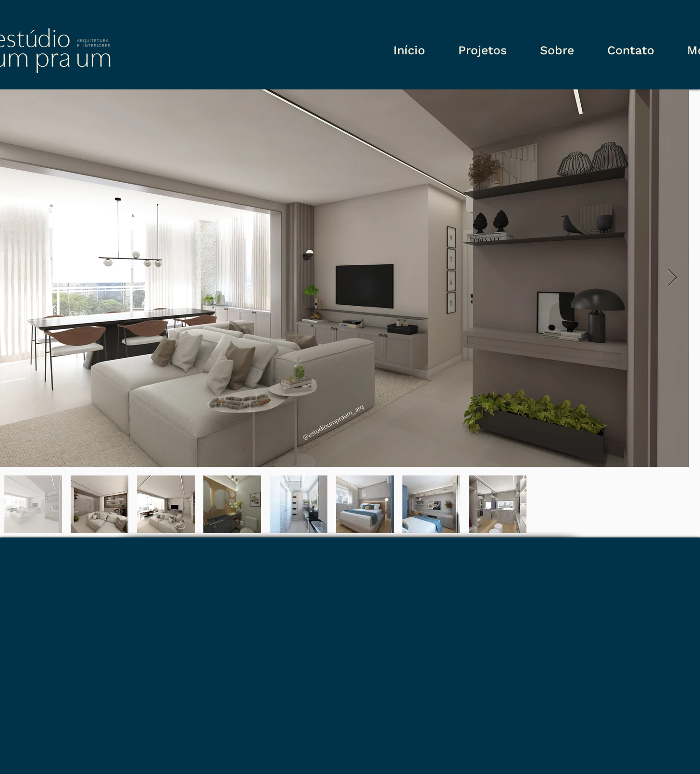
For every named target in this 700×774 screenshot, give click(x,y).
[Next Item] (672, 278)
